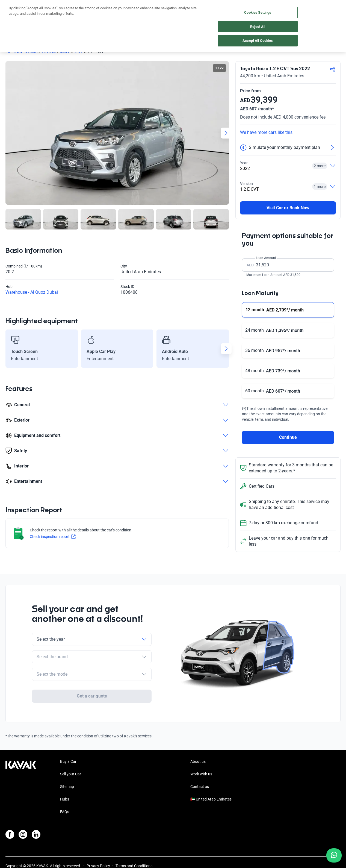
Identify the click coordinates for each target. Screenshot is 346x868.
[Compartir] (333, 69)
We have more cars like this (266, 132)
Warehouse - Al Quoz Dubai (32, 292)
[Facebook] (10, 814)
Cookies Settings (258, 12)
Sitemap (67, 767)
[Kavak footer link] (21, 767)
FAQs (65, 792)
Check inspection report (53, 537)
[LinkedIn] (36, 814)
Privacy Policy (98, 846)
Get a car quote (92, 675)
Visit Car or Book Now (288, 208)
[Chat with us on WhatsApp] (334, 855)
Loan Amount (266, 258)
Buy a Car (68, 742)
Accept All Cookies (258, 41)
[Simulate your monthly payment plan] (288, 148)
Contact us (200, 767)
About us (198, 742)
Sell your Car (71, 754)
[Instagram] (23, 814)
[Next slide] (226, 133)
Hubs (65, 779)
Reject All (258, 27)
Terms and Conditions (134, 846)
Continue (288, 437)
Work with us (201, 754)
